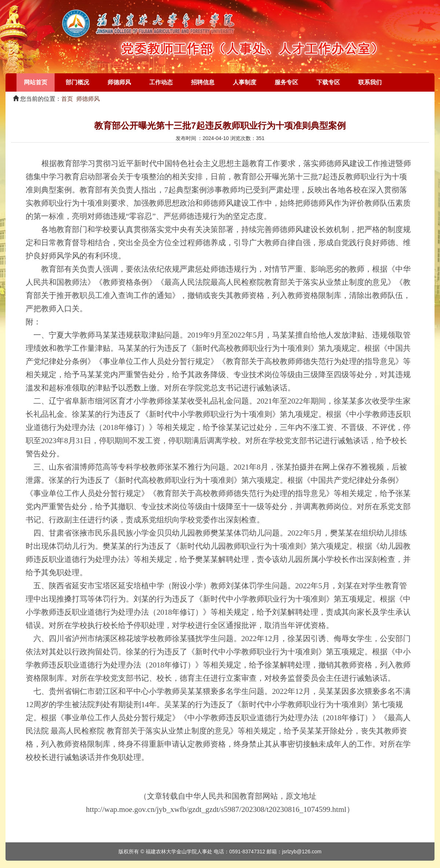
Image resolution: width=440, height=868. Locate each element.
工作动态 (161, 82)
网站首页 (36, 82)
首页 (67, 99)
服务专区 (286, 82)
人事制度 (245, 82)
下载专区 (328, 82)
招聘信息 (203, 82)
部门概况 (77, 82)
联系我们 (370, 82)
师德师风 (119, 82)
